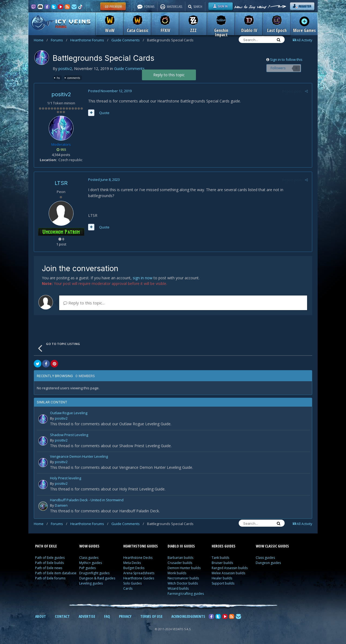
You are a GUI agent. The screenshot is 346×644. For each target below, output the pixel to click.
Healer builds (222, 578)
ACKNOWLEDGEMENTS (188, 616)
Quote (104, 113)
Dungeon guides (268, 563)
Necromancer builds (183, 578)
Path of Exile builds (49, 563)
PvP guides (87, 568)
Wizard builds (178, 588)
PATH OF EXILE (46, 546)
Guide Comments (128, 40)
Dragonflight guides (94, 573)
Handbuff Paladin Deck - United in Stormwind (87, 500)
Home (41, 40)
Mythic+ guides (91, 563)
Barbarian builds (180, 558)
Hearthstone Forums (89, 40)
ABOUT (41, 616)
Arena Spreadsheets (139, 573)
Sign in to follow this (286, 59)
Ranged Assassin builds (230, 568)
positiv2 (65, 69)
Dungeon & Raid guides (97, 578)
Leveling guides (91, 583)
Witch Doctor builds (183, 583)
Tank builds (220, 558)
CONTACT (62, 616)
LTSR (61, 183)
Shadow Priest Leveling (69, 435)
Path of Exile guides (50, 558)
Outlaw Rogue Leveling (69, 413)
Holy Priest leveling (66, 478)
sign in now (143, 278)
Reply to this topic (169, 75)
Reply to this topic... (84, 303)
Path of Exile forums (50, 578)
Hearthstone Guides (139, 578)
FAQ (107, 616)
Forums (59, 40)
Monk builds (177, 573)
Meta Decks (132, 563)
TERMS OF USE (151, 616)
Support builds (223, 583)
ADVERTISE (87, 616)
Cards (128, 588)
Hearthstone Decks (138, 558)
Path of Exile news (49, 568)
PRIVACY (125, 616)
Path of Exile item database (56, 573)
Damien (61, 505)
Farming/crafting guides (186, 594)
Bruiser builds (222, 563)
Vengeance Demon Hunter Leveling (79, 457)
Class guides (89, 558)
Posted (110, 91)
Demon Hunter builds (184, 568)
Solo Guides (132, 583)
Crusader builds (180, 563)
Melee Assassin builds (228, 573)
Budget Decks (134, 568)
